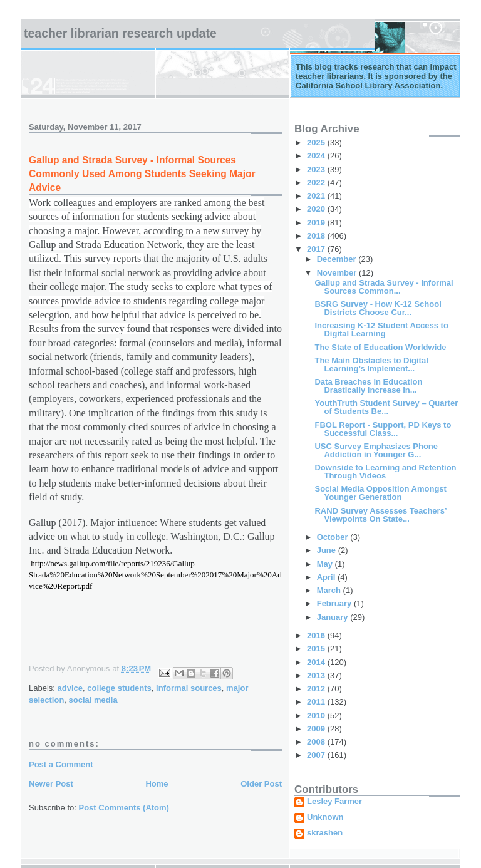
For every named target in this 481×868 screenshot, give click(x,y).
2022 (317, 183)
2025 (317, 142)
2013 (317, 675)
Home (157, 784)
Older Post (261, 784)
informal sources (189, 688)
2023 (317, 169)
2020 (317, 209)
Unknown (325, 817)
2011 (317, 702)
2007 (317, 755)
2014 (317, 662)
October (334, 537)
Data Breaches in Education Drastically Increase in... (368, 386)
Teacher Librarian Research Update (120, 33)
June (328, 550)
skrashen (325, 833)
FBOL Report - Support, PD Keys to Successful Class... (383, 429)
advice (70, 688)
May (326, 564)
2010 (317, 716)
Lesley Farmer (334, 802)
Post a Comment (61, 764)
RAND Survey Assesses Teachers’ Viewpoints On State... (380, 515)
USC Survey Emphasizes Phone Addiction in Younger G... (376, 450)
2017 (317, 249)
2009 (317, 729)
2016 (317, 635)
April (327, 577)
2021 (317, 196)
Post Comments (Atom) (124, 808)
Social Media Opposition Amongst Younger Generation (380, 493)
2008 (317, 742)
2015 (317, 648)
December (338, 259)
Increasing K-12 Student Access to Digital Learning (381, 329)
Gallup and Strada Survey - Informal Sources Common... (384, 287)
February (335, 603)
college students (119, 688)
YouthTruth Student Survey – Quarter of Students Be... (386, 407)
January (334, 617)
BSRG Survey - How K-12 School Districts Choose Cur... (378, 308)
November (338, 273)
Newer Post (51, 784)
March (330, 590)
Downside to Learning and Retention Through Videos (385, 472)
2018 (317, 236)
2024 (317, 156)
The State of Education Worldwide (380, 347)
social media (93, 700)
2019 (317, 223)
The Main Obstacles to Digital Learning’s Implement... (371, 364)
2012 (317, 689)
